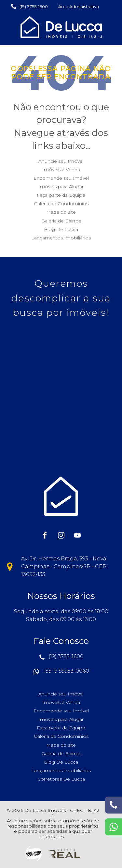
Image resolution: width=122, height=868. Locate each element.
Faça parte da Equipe (61, 195)
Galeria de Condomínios (61, 204)
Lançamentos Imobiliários (61, 238)
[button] (29, 7)
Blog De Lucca (61, 229)
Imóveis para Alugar (61, 187)
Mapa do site (61, 212)
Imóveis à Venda (61, 170)
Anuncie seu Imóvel (61, 161)
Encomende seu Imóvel (61, 178)
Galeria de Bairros (61, 221)
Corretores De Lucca (61, 779)
